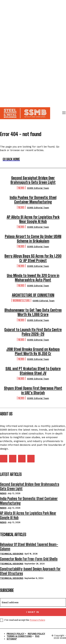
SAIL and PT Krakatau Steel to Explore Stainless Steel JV (33, 371)
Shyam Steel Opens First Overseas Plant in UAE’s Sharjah (33, 390)
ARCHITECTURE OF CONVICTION (33, 295)
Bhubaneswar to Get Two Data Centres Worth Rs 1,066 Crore (33, 312)
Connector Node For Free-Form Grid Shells (29, 559)
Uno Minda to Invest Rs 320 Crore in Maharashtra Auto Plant (33, 278)
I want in (33, 612)
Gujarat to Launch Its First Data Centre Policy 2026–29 (33, 332)
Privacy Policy (37, 620)
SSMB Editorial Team (38, 188)
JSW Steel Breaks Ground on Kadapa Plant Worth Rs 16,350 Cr (33, 351)
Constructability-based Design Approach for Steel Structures (30, 571)
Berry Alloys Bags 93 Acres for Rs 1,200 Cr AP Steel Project (33, 258)
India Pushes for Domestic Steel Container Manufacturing (33, 200)
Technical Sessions (12, 554)
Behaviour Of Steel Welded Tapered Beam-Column (29, 547)
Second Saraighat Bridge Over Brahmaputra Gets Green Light (33, 180)
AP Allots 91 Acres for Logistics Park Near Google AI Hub (33, 219)
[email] (33, 602)
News (21, 188)
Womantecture (21, 300)
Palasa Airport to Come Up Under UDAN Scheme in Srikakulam (33, 239)
